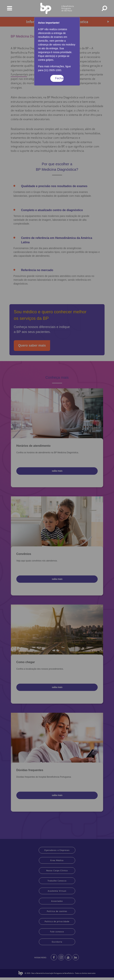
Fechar (59, 78)
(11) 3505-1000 (52, 70)
